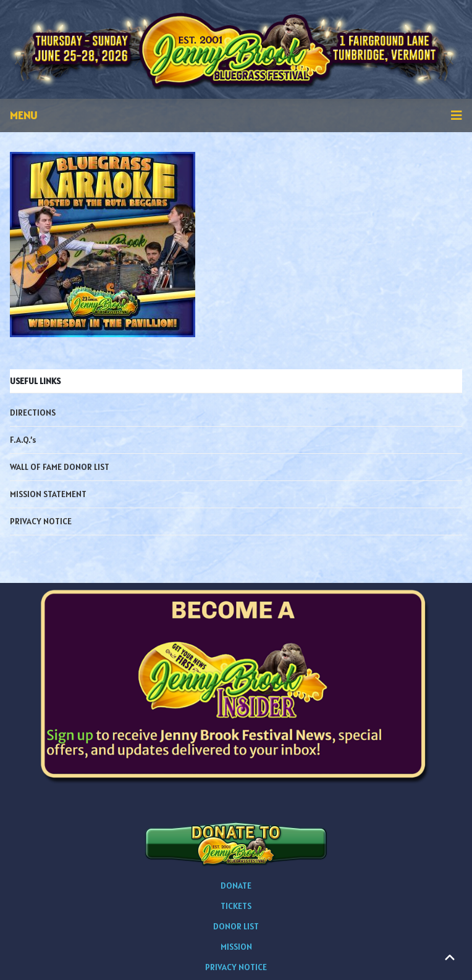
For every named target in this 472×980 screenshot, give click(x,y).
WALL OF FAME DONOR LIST (60, 467)
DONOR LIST (236, 926)
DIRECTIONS (33, 413)
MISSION (236, 947)
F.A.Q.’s (23, 440)
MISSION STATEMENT (48, 494)
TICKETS (236, 906)
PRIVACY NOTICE (41, 521)
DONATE (236, 886)
